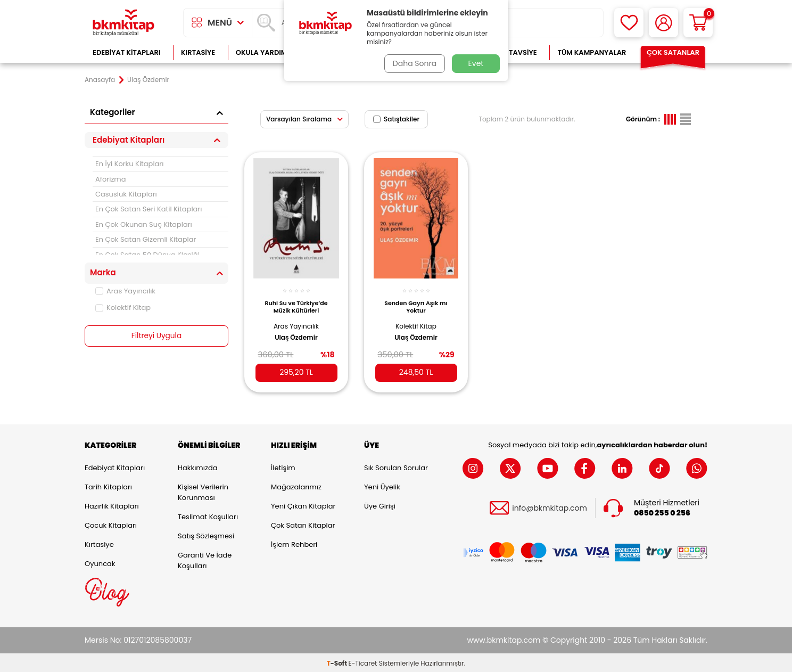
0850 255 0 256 (662, 511)
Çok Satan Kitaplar (303, 524)
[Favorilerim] (629, 23)
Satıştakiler (396, 119)
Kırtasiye (198, 52)
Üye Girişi (380, 505)
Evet (476, 63)
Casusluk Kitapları (126, 194)
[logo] (123, 23)
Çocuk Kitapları (111, 524)
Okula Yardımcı (265, 52)
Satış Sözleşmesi (206, 534)
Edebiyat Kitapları (126, 52)
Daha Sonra (414, 63)
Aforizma (111, 179)
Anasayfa (100, 80)
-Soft (338, 662)
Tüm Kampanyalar (592, 52)
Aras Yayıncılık (125, 291)
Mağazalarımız (296, 485)
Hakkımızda (197, 466)
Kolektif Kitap (123, 308)
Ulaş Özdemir (296, 334)
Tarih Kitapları (108, 485)
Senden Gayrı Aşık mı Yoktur (416, 303)
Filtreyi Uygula (157, 336)
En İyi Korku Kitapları (129, 164)
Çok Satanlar (673, 52)
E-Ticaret (363, 662)
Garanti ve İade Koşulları (205, 559)
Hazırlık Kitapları (112, 505)
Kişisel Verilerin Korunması (203, 491)
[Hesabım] (663, 23)
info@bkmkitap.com (550, 507)
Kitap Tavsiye (512, 52)
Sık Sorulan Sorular (396, 466)
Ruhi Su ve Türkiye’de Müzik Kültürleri (296, 303)
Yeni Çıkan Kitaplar (303, 505)
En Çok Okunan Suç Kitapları (144, 224)
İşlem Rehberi (294, 543)
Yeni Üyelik (382, 485)
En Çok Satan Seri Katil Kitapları (148, 209)
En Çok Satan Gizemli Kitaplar (146, 239)
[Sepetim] (698, 23)
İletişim (283, 466)
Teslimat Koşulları (208, 515)
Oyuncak (100, 562)
